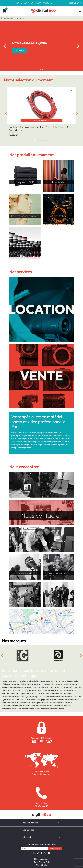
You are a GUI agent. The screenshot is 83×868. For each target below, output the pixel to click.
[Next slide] (78, 46)
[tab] (41, 69)
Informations (28, 837)
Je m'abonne (55, 849)
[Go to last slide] (5, 46)
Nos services (28, 830)
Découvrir (19, 50)
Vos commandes (30, 823)
